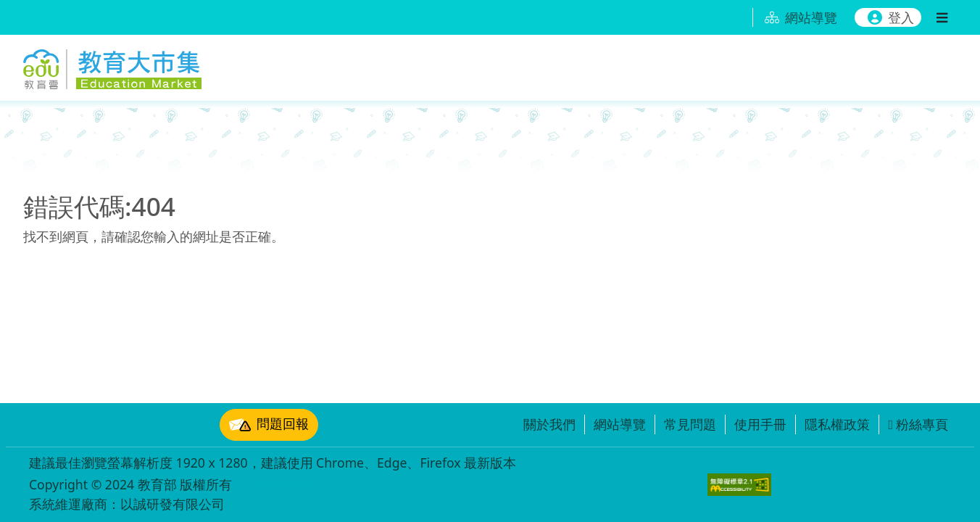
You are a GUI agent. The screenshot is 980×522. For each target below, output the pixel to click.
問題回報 (269, 425)
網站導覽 (620, 424)
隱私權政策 (837, 424)
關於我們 (549, 424)
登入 (891, 17)
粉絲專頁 (918, 424)
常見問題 (690, 424)
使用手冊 (760, 424)
